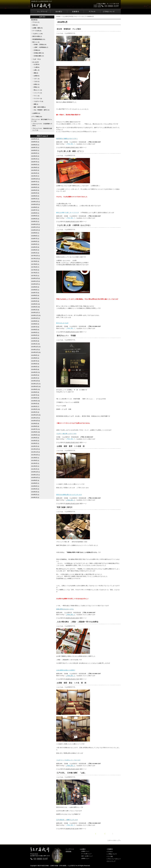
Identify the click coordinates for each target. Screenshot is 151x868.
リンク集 (110, 856)
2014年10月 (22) (36, 352)
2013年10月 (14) (36, 387)
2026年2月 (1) (35, 145)
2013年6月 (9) (35, 398)
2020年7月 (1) (35, 182)
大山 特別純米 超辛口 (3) (42, 110)
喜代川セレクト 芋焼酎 (66, 336)
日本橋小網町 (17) (39, 56)
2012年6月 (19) (35, 432)
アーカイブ (82, 16)
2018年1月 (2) (35, 253)
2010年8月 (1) (35, 483)
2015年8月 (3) (35, 324)
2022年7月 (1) (35, 162)
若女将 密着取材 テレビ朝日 (69, 29)
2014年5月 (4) (35, 367)
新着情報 (69, 852)
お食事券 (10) (36, 113)
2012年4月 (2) (35, 438)
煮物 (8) (36, 73)
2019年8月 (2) (35, 207)
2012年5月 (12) (35, 435)
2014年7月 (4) (35, 361)
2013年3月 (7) (35, 406)
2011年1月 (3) (35, 469)
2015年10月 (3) (35, 318)
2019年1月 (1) (35, 221)
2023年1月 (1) (35, 159)
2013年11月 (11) (36, 384)
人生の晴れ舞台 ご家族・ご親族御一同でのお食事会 (78, 622)
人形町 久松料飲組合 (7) (41, 47)
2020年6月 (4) (35, 185)
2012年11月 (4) (35, 418)
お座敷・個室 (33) (38, 28)
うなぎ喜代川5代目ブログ (70, 16)
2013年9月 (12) (35, 389)
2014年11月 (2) (35, 350)
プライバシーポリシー (114, 859)
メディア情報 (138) (37, 117)
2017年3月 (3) (35, 270)
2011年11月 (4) (35, 452)
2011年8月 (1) (35, 460)
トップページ (40, 12)
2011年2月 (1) (35, 466)
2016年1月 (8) (35, 310)
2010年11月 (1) (35, 475)
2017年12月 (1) (35, 256)
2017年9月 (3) (35, 261)
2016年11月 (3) (35, 281)
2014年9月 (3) (35, 355)
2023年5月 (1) (35, 153)
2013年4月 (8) (35, 404)
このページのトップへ (114, 840)
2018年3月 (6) (35, 247)
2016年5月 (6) (35, 298)
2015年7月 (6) (35, 327)
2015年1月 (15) (35, 344)
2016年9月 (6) (35, 287)
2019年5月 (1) (35, 213)
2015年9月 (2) (35, 321)
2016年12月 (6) (35, 278)
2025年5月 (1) (35, 150)
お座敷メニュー (85, 851)
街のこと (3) (36, 42)
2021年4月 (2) (35, 173)
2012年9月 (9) (35, 424)
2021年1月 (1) (35, 176)
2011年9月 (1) (35, 458)
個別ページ (83, 147)
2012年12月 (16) (36, 415)
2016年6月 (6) (35, 295)
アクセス (92, 12)
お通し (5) (37, 70)
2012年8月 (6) (35, 426)
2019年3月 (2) (35, 219)
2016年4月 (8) (35, 301)
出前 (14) (35, 25)
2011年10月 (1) (35, 455)
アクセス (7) (36, 22)
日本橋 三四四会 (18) (40, 45)
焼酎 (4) (36, 104)
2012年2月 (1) (35, 443)
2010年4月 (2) (35, 489)
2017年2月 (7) (35, 273)
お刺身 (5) (37, 76)
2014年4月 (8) (35, 369)
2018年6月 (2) (35, 241)
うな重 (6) (37, 67)
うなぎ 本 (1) (37, 59)
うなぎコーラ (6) (38, 101)
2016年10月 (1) (35, 284)
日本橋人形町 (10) (39, 53)
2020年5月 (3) (35, 187)
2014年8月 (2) (35, 358)
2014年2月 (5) (35, 375)
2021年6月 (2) (35, 170)
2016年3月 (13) (35, 304)
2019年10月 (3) (35, 204)
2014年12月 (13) (36, 347)
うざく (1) (37, 79)
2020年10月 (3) (35, 179)
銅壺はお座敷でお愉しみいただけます (68, 213)
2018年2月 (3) (35, 250)
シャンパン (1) (38, 93)
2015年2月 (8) (35, 341)
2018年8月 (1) (35, 236)
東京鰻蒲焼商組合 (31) (39, 39)
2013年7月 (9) (35, 395)
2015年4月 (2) (35, 335)
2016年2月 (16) (35, 307)
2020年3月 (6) (35, 193)
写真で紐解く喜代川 (65, 507)
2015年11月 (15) (36, 315)
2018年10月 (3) (35, 230)
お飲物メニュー (85, 858)
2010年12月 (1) (35, 472)
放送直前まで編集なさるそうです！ (67, 138)
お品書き (59, 12)
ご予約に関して (70, 144)
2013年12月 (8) (35, 381)
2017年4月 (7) (35, 267)
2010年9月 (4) (35, 480)
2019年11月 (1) (35, 202)
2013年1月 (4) (35, 412)
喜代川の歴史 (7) (37, 36)
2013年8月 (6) (35, 392)
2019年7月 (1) (35, 210)
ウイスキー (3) (38, 99)
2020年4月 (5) (35, 190)
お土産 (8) (37, 64)
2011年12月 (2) (35, 449)
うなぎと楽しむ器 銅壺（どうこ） (71, 151)
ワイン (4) (37, 96)
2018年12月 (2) (35, 224)
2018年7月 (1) (35, 239)
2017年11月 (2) (35, 259)
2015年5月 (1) (35, 332)
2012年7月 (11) (35, 429)
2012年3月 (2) (35, 441)
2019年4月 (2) (35, 216)
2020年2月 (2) (35, 196)
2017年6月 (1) (35, 264)
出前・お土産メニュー (87, 856)
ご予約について (111, 12)
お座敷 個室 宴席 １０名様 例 (71, 446)
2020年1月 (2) (35, 199)
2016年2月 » (117, 834)
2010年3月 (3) (35, 492)
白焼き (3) (37, 84)
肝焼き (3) (37, 87)
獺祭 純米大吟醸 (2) (40, 107)
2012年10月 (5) (35, 421)
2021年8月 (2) (35, 167)
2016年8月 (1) (35, 290)
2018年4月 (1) (35, 244)
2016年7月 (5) (35, 293)
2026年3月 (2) (35, 142)
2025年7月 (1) (35, 148)
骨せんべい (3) (38, 90)
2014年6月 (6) (35, 364)
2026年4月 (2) (35, 139)
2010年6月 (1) (35, 486)
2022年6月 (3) (35, 165)
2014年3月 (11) (35, 372)
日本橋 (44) (37, 50)
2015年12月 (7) (35, 313)
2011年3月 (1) (35, 463)
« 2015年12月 (91, 834)
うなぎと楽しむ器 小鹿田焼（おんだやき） (74, 225)
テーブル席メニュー (86, 854)
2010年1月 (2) (35, 498)
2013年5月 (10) (35, 401)
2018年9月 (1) (35, 233)
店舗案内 (75, 12)
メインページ (100, 834)
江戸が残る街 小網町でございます (67, 820)
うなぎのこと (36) (38, 34)
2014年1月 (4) (35, 378)
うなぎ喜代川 (61, 147)
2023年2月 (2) (35, 156)
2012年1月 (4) (35, 446)
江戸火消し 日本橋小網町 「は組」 (71, 773)
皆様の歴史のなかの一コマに (65, 609)
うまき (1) (37, 81)
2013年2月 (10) (35, 409)
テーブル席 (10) (37, 31)
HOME (58, 16)
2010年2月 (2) (35, 495)
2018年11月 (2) (35, 227)
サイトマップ (111, 861)
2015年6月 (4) (35, 330)
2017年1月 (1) (35, 276)
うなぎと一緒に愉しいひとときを (66, 434)
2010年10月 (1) (35, 478)
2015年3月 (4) (35, 338)
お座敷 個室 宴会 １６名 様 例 (71, 683)
